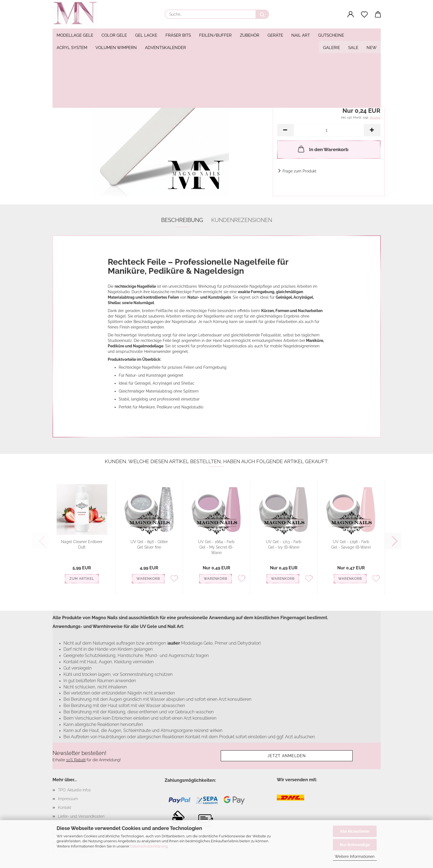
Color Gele (114, 35)
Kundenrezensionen (242, 220)
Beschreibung (182, 220)
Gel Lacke (146, 35)
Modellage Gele (75, 35)
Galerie (332, 35)
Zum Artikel (82, 579)
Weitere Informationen (355, 857)
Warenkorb (148, 579)
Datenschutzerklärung (149, 846)
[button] (351, 15)
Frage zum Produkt (300, 171)
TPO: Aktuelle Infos (74, 790)
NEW (372, 35)
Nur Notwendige (355, 845)
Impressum (68, 799)
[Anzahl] (329, 130)
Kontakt (65, 808)
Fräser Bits (178, 35)
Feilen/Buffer (215, 35)
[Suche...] (262, 14)
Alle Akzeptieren (355, 831)
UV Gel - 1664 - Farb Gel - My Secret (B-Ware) (216, 547)
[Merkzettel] (364, 15)
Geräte (275, 35)
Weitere (300, 35)
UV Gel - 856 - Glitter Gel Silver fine (149, 544)
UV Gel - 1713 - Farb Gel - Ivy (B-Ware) (284, 544)
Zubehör (250, 35)
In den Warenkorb (323, 149)
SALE (353, 35)
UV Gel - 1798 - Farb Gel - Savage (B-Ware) (351, 544)
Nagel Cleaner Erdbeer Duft (82, 544)
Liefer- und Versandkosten (81, 816)
